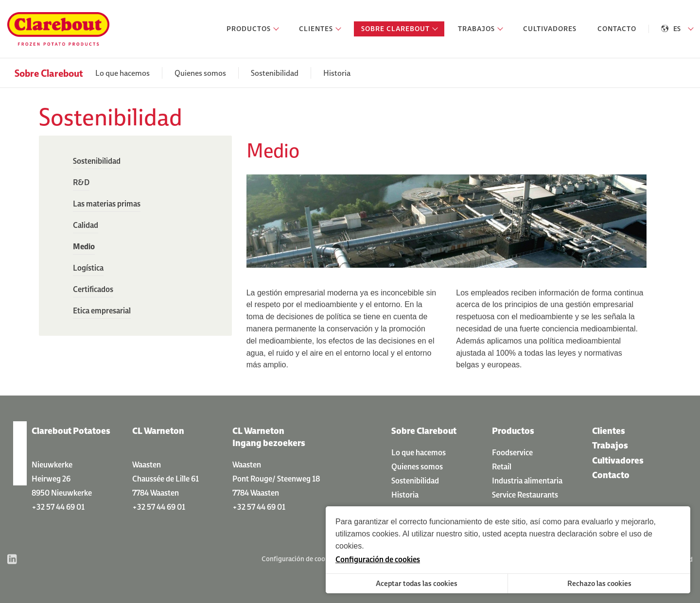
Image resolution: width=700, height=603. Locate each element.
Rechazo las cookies (599, 583)
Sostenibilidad (275, 73)
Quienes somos (200, 73)
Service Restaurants (525, 495)
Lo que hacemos (122, 73)
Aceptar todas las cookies (417, 583)
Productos (513, 431)
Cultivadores (618, 460)
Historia (337, 73)
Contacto (611, 475)
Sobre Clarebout (49, 73)
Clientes (609, 431)
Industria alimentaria (527, 481)
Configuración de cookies (299, 559)
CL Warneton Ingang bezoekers (269, 437)
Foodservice (512, 452)
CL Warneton (158, 431)
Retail (502, 466)
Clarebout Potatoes (71, 431)
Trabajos (610, 445)
